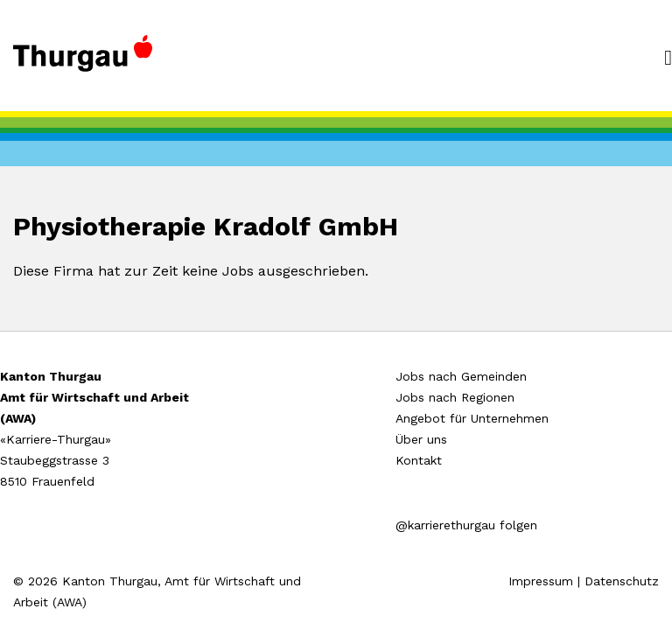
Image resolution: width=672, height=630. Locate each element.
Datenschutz (622, 581)
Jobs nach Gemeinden (461, 376)
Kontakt (419, 460)
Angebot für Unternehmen (472, 418)
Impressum (541, 581)
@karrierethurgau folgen (466, 525)
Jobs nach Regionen (455, 397)
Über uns (421, 439)
